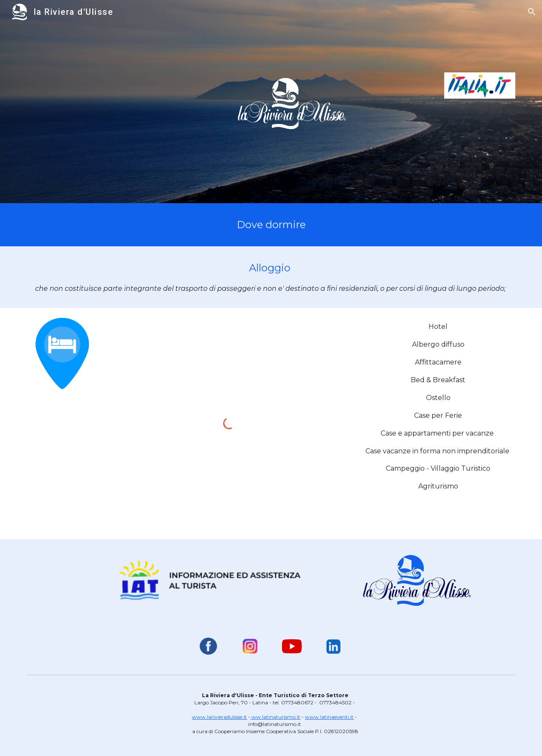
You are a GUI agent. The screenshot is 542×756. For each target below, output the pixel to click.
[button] (532, 12)
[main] (271, 225)
